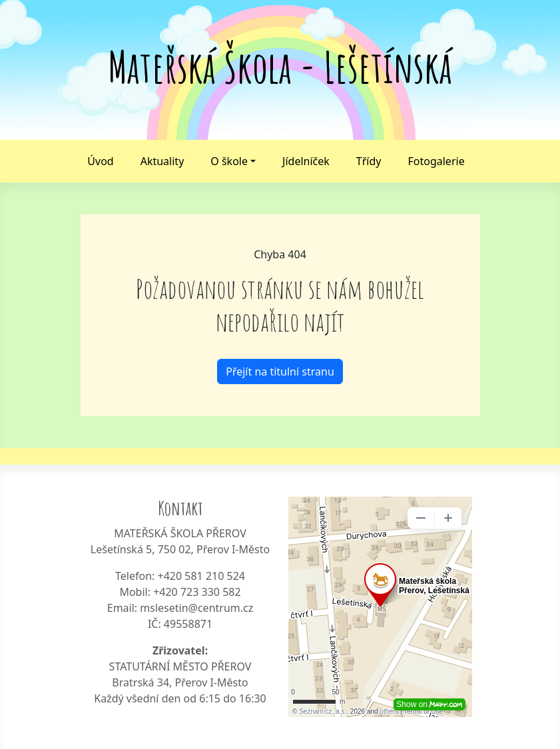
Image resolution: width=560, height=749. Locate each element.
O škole (229, 161)
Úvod (100, 161)
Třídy (369, 161)
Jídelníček (306, 161)
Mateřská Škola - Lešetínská (280, 67)
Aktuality (162, 161)
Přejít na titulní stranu (280, 372)
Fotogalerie (436, 161)
